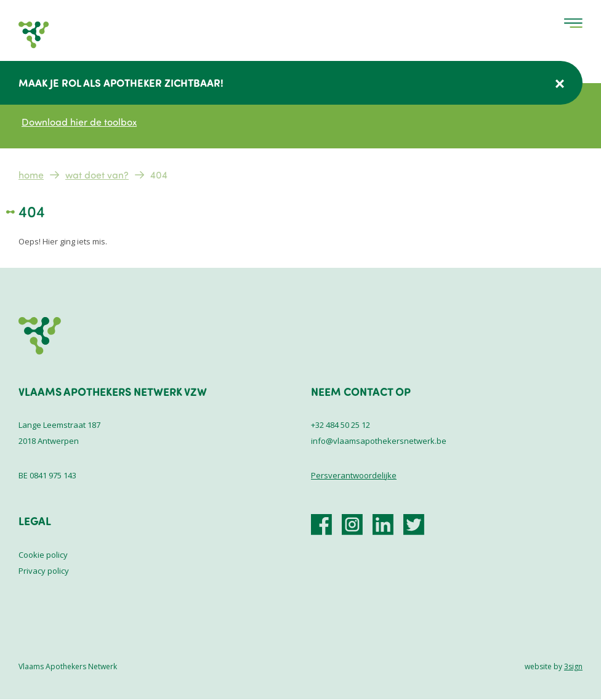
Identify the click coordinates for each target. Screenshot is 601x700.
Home (31, 175)
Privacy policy (44, 571)
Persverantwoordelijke (354, 475)
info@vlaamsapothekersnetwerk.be (379, 441)
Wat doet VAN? (97, 175)
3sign (573, 666)
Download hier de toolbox (79, 122)
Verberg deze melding (560, 84)
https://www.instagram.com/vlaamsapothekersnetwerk (352, 525)
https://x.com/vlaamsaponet (414, 525)
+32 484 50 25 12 (341, 425)
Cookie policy (43, 555)
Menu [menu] (573, 23)
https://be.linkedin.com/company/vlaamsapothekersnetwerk (383, 525)
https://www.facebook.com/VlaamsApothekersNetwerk (321, 525)
